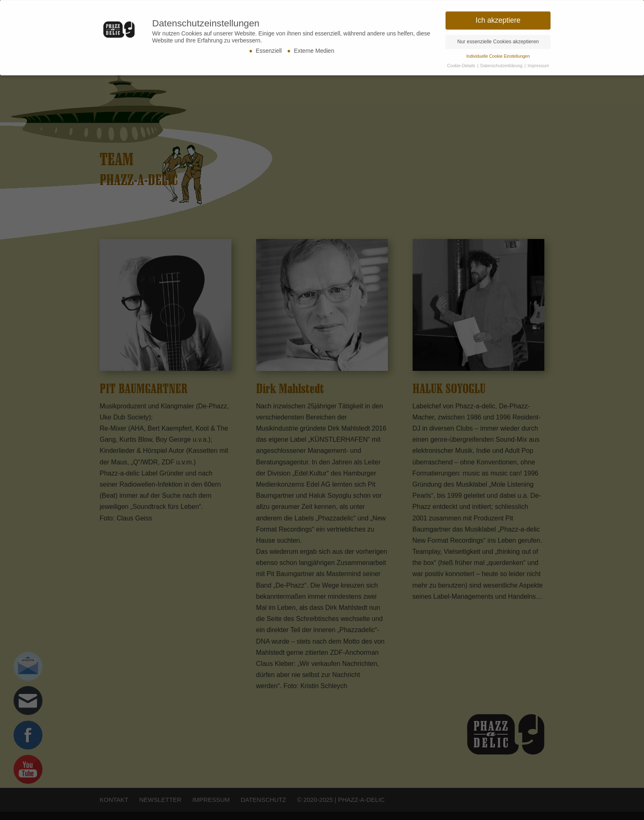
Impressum (538, 63)
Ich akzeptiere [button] (498, 18)
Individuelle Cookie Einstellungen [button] (498, 54)
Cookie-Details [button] (462, 63)
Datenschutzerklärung (502, 63)
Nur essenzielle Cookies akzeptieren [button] (498, 39)
